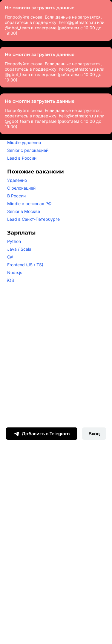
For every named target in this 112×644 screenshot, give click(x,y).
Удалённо (17, 180)
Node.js (15, 272)
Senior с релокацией (28, 150)
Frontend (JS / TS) (25, 265)
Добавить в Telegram (42, 434)
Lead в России (22, 158)
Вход (94, 434)
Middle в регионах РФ (29, 204)
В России (16, 196)
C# (10, 257)
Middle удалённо (24, 142)
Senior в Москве (24, 211)
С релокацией (21, 188)
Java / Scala (19, 249)
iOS (11, 280)
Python (14, 241)
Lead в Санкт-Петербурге (33, 219)
